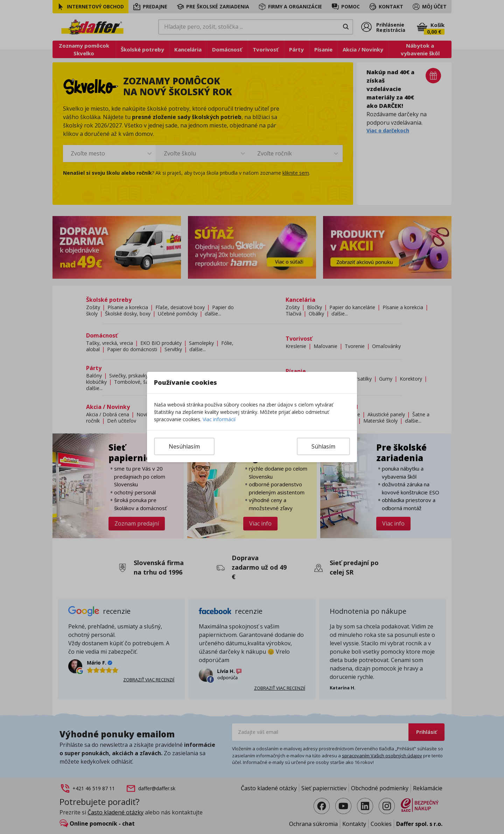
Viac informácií (219, 419)
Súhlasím (323, 446)
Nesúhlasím (184, 446)
